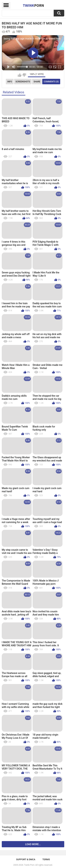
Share (37, 82)
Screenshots (23, 82)
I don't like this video (24, 75)
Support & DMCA (26, 859)
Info (10, 82)
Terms (46, 859)
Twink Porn (29, 865)
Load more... (33, 844)
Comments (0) (51, 82)
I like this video (20, 75)
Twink (33, 5)
